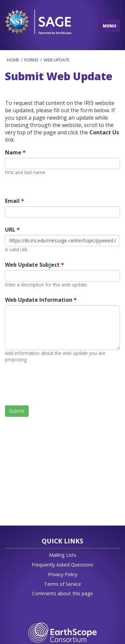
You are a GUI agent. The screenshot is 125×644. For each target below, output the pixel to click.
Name (14, 152)
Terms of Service (62, 584)
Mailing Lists (63, 555)
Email (13, 201)
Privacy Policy (63, 574)
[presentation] (56, 384)
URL (11, 230)
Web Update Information (39, 300)
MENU (109, 26)
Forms (31, 60)
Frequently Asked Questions (62, 565)
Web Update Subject (33, 265)
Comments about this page (62, 593)
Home (13, 60)
